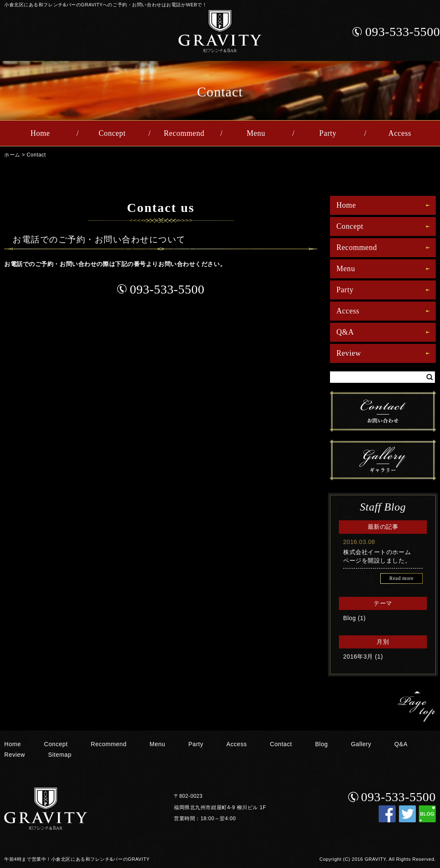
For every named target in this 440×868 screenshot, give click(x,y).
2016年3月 (358, 656)
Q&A (345, 332)
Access (400, 133)
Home (40, 133)
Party (328, 133)
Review (349, 353)
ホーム (12, 155)
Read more (401, 578)
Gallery (361, 744)
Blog (349, 618)
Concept (112, 133)
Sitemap (60, 755)
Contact (36, 155)
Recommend (184, 133)
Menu (256, 133)
